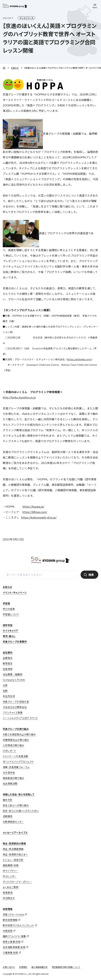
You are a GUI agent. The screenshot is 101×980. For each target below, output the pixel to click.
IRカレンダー (10, 876)
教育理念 (8, 663)
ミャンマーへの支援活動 (15, 756)
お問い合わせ (9, 967)
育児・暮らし (9, 636)
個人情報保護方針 (40, 967)
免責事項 (8, 893)
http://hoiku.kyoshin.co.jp (19, 397)
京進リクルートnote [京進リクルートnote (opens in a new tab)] (13, 914)
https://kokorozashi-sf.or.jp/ (39, 517)
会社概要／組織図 (13, 674)
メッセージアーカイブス (15, 832)
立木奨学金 (9, 772)
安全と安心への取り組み (16, 805)
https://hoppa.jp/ (33, 506)
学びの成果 (9, 609)
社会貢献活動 (10, 783)
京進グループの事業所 (15, 642)
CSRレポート (10, 751)
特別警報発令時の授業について (66, 967)
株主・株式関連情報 (13, 849)
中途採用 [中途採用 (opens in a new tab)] (8, 931)
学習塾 (6, 603)
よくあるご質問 (11, 887)
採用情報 (8, 909)
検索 (91, 575)
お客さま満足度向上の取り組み (19, 734)
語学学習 (8, 625)
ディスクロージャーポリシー (17, 882)
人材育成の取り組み (14, 745)
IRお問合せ (9, 898)
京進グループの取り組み (16, 729)
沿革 (5, 685)
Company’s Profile (14, 680)
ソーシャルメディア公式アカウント (20, 718)
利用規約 (23, 967)
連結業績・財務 (11, 865)
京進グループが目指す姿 (16, 702)
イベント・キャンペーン (15, 592)
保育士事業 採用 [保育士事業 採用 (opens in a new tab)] (12, 942)
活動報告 (8, 816)
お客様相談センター (13, 822)
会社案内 (8, 652)
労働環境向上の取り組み (16, 740)
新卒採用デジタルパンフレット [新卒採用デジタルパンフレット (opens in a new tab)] (18, 925)
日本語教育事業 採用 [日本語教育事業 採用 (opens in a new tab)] (14, 947)
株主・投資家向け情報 (14, 843)
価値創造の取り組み (14, 778)
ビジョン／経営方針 (13, 860)
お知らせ (15, 68)
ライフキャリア (10, 631)
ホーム (4, 68)
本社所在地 (9, 696)
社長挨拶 (8, 669)
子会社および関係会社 (15, 707)
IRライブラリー (10, 871)
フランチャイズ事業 (13, 712)
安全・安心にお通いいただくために (21, 811)
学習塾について (11, 614)
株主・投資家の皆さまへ (15, 854)
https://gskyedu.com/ (79, 359)
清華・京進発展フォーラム (16, 767)
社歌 (5, 691)
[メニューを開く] (95, 6)
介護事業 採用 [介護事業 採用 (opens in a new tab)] (10, 953)
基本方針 (8, 800)
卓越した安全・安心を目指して (19, 794)
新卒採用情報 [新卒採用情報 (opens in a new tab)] (10, 920)
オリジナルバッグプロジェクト (18, 762)
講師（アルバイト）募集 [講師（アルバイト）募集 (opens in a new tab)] (14, 936)
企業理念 (8, 658)
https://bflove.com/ (35, 512)
